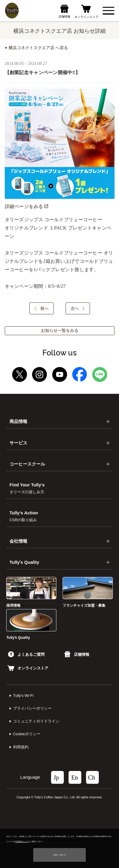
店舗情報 (77, 654)
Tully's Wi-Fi (23, 696)
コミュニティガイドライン (36, 721)
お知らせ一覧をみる (60, 331)
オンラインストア (28, 668)
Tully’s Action (24, 516)
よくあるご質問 (26, 654)
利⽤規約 (21, 747)
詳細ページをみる (26, 206)
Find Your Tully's (27, 488)
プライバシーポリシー (32, 708)
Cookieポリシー (27, 734)
